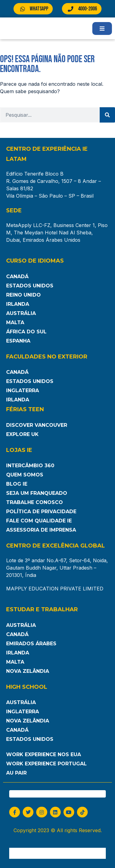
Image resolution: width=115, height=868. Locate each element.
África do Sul (26, 332)
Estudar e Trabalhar (42, 609)
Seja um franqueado (37, 493)
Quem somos (25, 475)
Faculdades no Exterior (47, 357)
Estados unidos (30, 739)
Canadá (17, 277)
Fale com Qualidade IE (39, 521)
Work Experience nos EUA (44, 754)
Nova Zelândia (28, 671)
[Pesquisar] (107, 115)
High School (27, 687)
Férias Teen (25, 409)
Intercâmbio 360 (30, 466)
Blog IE (17, 484)
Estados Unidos (30, 286)
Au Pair (16, 773)
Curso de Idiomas (35, 261)
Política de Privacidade (41, 512)
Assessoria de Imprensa (41, 530)
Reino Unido (23, 295)
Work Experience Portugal (46, 764)
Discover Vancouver (37, 425)
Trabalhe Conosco (34, 502)
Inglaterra (23, 390)
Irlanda (18, 304)
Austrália (21, 313)
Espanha (18, 341)
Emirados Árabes (31, 644)
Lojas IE (19, 450)
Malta (15, 322)
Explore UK (22, 434)
